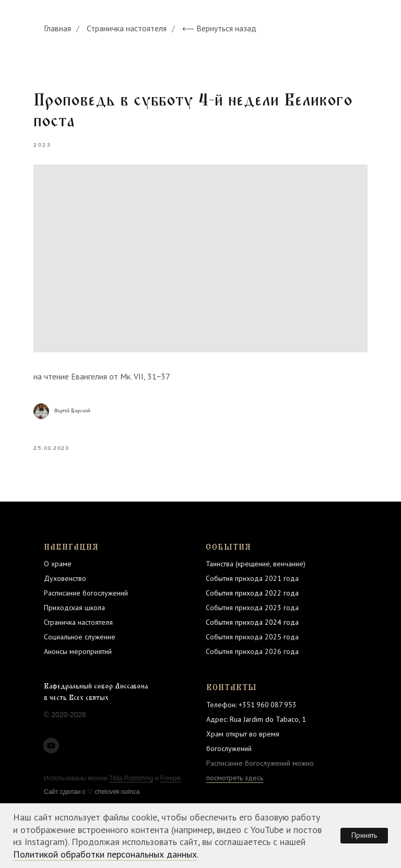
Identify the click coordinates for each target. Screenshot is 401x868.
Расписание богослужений (86, 593)
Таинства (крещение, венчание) (256, 564)
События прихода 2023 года (252, 608)
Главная (57, 28)
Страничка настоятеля (127, 28)
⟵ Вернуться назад (219, 28)
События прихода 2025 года (252, 637)
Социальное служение (80, 637)
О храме (58, 564)
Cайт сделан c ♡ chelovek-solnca (92, 792)
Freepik (171, 778)
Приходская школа (74, 608)
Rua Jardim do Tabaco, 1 (268, 719)
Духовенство (65, 578)
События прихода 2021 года (252, 578)
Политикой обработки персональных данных (105, 854)
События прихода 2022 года (252, 593)
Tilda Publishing (131, 778)
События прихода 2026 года (252, 651)
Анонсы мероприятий (78, 651)
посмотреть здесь (235, 778)
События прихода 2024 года (252, 622)
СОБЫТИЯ (228, 547)
